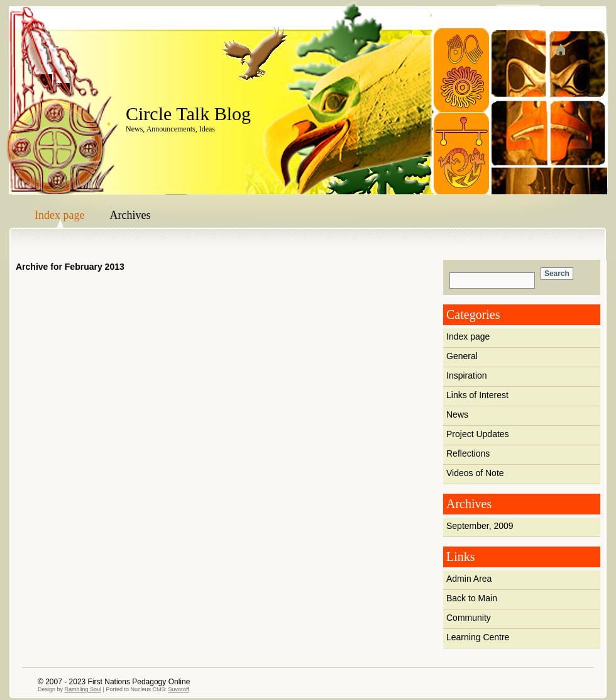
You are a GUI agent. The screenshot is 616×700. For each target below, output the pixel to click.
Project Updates (478, 434)
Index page (59, 215)
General (462, 356)
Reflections (468, 453)
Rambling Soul (83, 689)
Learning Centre (478, 637)
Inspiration (467, 375)
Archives (130, 215)
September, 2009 (480, 526)
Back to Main (472, 598)
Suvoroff (178, 689)
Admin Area (469, 579)
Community (469, 618)
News (457, 414)
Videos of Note (475, 473)
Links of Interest (477, 395)
